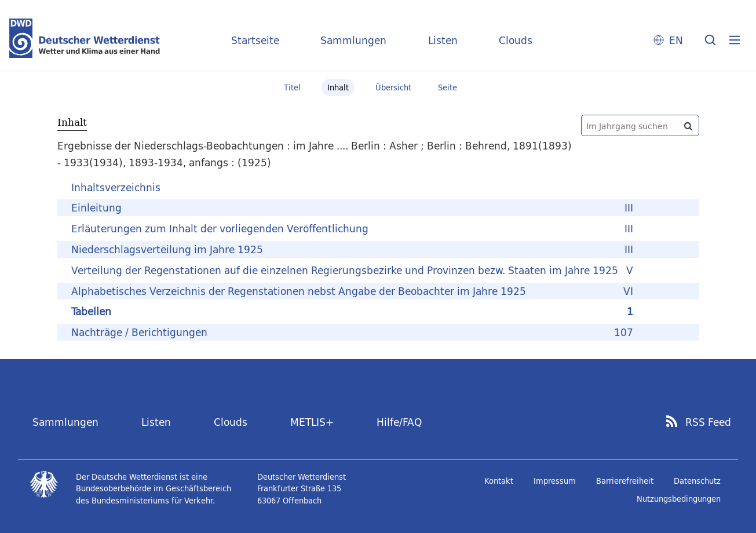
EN (676, 40)
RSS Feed (708, 422)
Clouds (516, 40)
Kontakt (499, 481)
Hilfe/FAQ (399, 422)
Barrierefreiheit (625, 481)
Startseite (255, 40)
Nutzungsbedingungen (679, 499)
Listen (443, 40)
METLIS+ (312, 422)
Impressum (555, 481)
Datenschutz (697, 481)
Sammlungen (353, 40)
